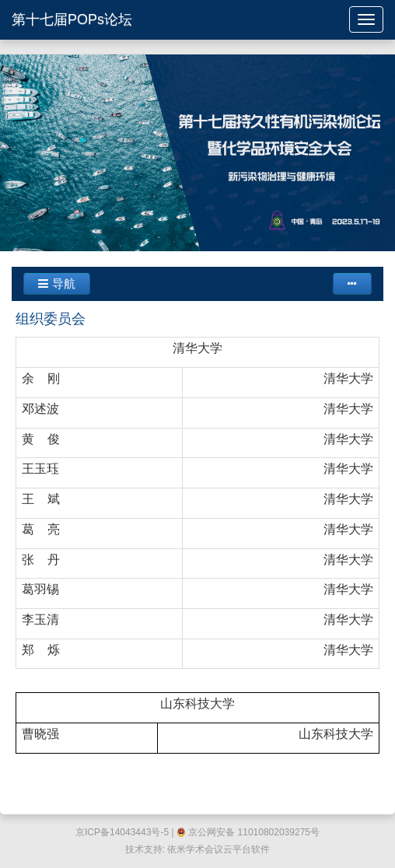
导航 (57, 283)
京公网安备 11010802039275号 (248, 832)
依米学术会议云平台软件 (218, 849)
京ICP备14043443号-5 (122, 832)
